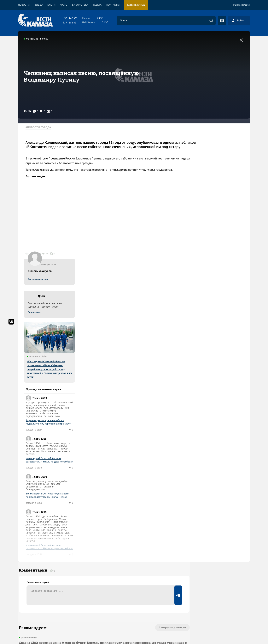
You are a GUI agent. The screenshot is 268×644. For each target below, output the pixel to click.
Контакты (113, 5)
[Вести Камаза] (35, 20)
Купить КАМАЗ (136, 5)
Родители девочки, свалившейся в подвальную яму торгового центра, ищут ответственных (217, 275)
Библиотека (80, 5)
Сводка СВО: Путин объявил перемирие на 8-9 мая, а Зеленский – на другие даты (83, 557)
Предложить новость (212, 497)
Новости (24, 5)
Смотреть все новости (146, 484)
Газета (97, 5)
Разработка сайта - (235, 633)
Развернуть (134, 618)
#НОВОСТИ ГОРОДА (40, 128)
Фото (64, 5)
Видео (38, 5)
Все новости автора (207, 132)
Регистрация (242, 5)
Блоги (51, 5)
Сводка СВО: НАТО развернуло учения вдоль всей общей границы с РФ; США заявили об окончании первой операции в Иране (88, 541)
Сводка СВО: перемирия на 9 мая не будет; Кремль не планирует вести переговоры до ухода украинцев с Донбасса (87, 502)
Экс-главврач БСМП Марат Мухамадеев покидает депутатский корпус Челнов (216, 348)
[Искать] (211, 21)
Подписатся (203, 165)
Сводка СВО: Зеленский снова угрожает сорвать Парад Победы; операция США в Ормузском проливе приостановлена (82, 521)
